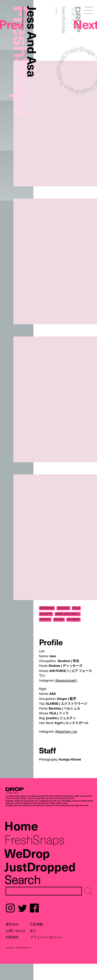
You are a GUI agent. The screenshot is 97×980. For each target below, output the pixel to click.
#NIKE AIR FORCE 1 (68, 614)
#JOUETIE (46, 614)
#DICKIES (63, 608)
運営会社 (12, 924)
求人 (33, 931)
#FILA (76, 608)
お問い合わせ (15, 931)
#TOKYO (45, 619)
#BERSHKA (47, 608)
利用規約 (12, 937)
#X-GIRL (59, 619)
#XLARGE (73, 619)
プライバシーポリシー (46, 937)
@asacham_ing (66, 731)
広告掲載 (36, 924)
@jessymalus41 (66, 680)
